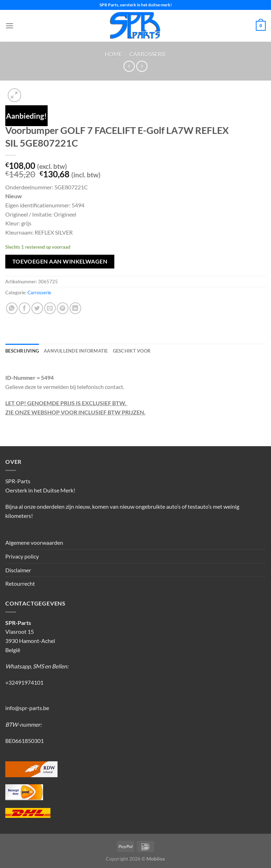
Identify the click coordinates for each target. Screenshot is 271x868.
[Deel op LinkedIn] (75, 308)
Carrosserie (148, 54)
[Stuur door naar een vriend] (50, 308)
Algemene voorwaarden (34, 542)
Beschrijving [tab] (22, 351)
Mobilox (156, 859)
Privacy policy (22, 556)
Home (113, 54)
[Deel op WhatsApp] (12, 308)
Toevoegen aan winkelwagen (60, 261)
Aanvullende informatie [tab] (76, 351)
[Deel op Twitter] (37, 308)
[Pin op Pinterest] (63, 308)
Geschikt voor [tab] (132, 351)
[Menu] (10, 26)
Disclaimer (18, 570)
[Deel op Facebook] (25, 308)
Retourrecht (20, 583)
